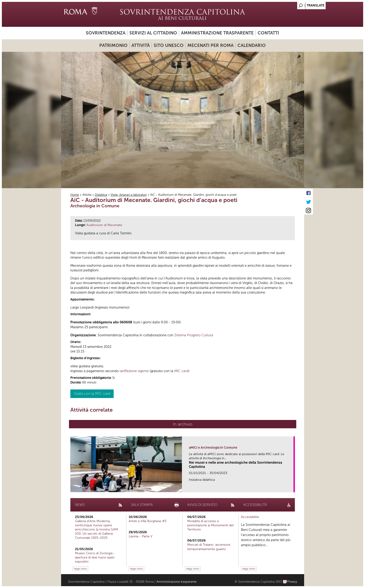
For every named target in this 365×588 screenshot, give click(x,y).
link (292, 487)
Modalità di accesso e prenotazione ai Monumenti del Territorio (210, 525)
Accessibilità (250, 517)
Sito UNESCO (169, 45)
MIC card (181, 371)
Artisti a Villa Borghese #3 (148, 521)
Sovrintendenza (106, 33)
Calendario (252, 45)
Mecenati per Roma (211, 45)
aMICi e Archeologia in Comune (213, 448)
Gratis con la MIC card (92, 394)
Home (75, 195)
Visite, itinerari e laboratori (129, 195)
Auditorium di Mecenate (104, 225)
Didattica (101, 195)
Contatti (268, 33)
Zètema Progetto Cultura (194, 335)
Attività (141, 45)
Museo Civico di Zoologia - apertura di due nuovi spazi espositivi (95, 557)
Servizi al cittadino (153, 33)
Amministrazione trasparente (217, 33)
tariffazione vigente (134, 371)
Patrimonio (113, 45)
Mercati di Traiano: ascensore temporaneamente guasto (209, 547)
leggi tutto (80, 569)
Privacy (292, 582)
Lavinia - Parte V (141, 536)
